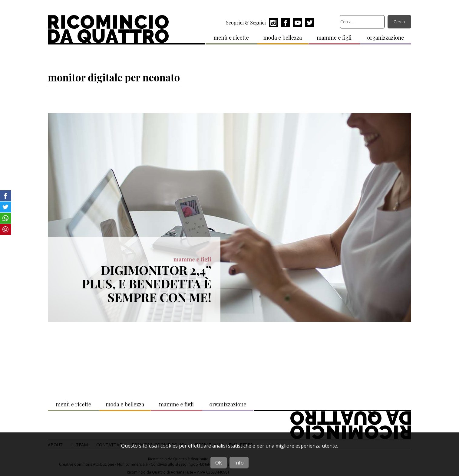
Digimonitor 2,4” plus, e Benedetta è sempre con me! (147, 283)
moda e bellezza (283, 38)
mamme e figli (334, 38)
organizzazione (386, 38)
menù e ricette (231, 38)
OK (219, 463)
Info (239, 463)
